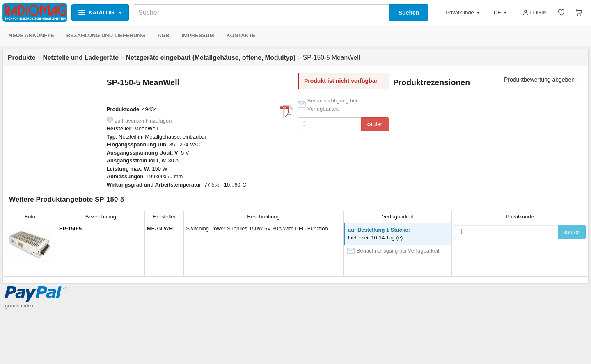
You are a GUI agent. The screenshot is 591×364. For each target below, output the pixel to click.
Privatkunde (463, 13)
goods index (19, 306)
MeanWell (146, 129)
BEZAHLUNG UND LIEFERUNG (106, 35)
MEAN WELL (163, 229)
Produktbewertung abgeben (539, 80)
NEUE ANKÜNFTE (31, 35)
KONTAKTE (241, 35)
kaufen (375, 124)
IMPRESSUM (198, 35)
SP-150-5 (70, 229)
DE (500, 13)
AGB (164, 35)
